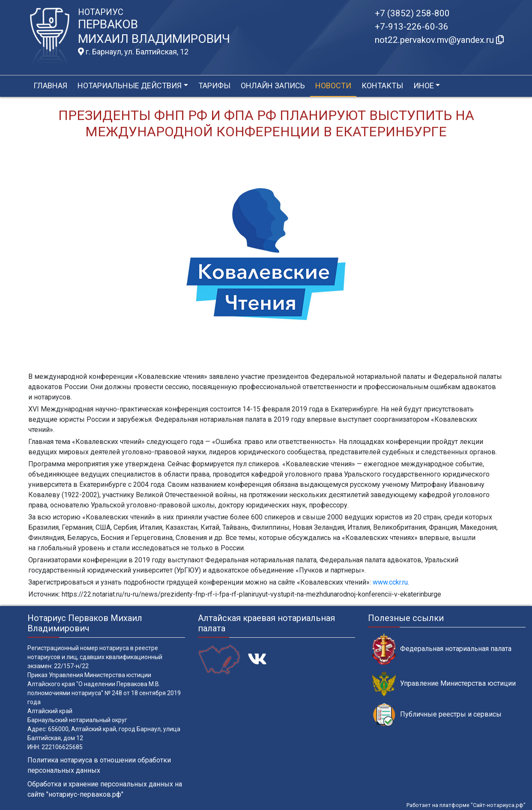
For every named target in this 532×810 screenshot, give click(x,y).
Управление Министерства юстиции (444, 684)
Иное (424, 85)
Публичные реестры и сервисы (437, 715)
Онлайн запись (273, 85)
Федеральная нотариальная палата (442, 649)
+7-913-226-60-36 (412, 27)
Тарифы (214, 85)
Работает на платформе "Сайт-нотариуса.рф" (466, 805)
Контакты (382, 85)
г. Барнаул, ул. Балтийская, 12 (133, 52)
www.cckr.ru (390, 582)
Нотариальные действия (130, 85)
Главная (50, 85)
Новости (333, 85)
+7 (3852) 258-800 (412, 13)
